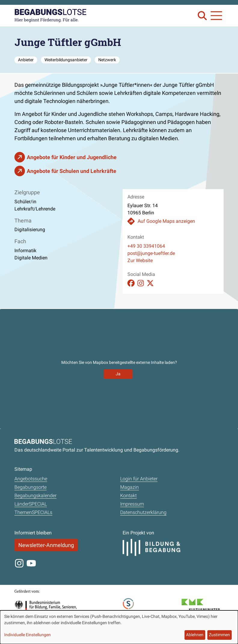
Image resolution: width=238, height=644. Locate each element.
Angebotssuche (31, 479)
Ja (118, 374)
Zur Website (140, 260)
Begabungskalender (35, 496)
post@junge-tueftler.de (151, 253)
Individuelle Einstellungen (27, 635)
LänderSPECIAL (31, 504)
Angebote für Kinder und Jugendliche (72, 157)
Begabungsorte (31, 487)
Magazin (130, 487)
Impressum (132, 504)
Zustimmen (219, 635)
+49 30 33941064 (146, 246)
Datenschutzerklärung (143, 512)
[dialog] (119, 627)
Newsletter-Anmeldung (46, 545)
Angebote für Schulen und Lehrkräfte (72, 171)
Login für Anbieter (139, 479)
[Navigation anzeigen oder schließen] (216, 16)
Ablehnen (195, 635)
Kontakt (128, 496)
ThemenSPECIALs (33, 512)
